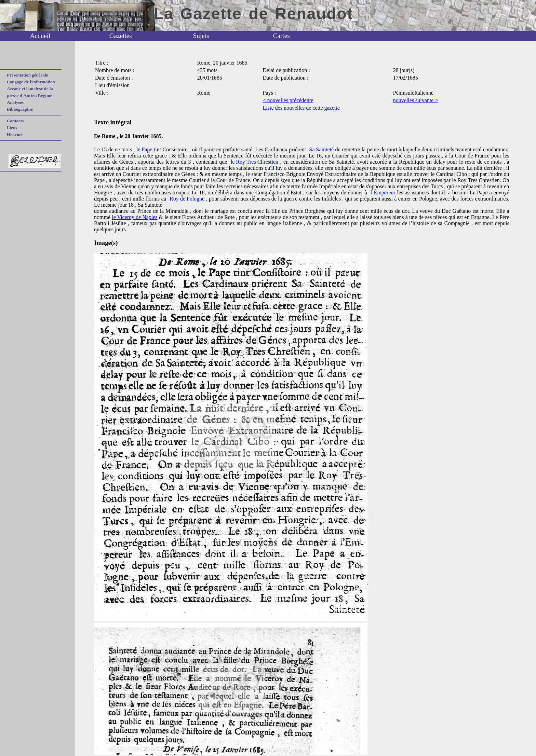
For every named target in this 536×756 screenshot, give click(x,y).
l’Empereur (383, 193)
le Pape (144, 149)
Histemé (15, 134)
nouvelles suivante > (416, 100)
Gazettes (121, 36)
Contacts (15, 121)
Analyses (15, 102)
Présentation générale (27, 75)
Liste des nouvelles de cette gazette (301, 108)
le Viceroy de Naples (135, 217)
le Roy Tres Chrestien (254, 162)
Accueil (40, 36)
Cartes (282, 36)
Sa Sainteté (322, 149)
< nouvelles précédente (288, 100)
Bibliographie (20, 109)
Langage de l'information (31, 82)
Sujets (201, 36)
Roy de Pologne (187, 199)
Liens (12, 128)
